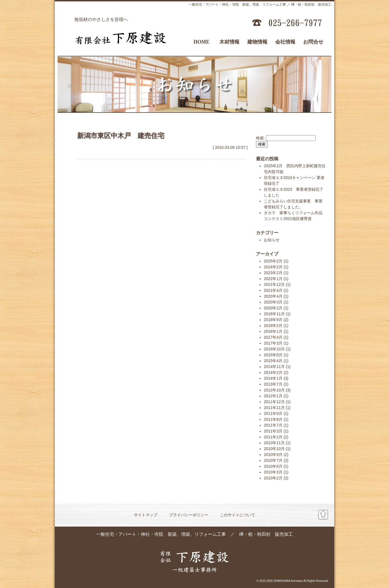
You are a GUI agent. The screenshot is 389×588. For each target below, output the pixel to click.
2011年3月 (273, 431)
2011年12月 (274, 402)
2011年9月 (273, 413)
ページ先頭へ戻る (323, 515)
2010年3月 (273, 472)
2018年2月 (273, 326)
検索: (260, 138)
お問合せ (313, 42)
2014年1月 (273, 378)
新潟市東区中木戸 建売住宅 (121, 136)
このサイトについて (238, 515)
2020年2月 (273, 308)
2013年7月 (273, 384)
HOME (202, 42)
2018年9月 (273, 320)
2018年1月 (273, 331)
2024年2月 (273, 267)
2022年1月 (273, 279)
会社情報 (285, 42)
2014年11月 (274, 367)
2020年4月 (273, 296)
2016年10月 (274, 349)
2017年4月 (273, 337)
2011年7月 (273, 425)
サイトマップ (146, 515)
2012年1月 (273, 396)
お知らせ (272, 240)
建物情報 (257, 42)
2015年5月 (273, 355)
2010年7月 (273, 460)
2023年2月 (273, 273)
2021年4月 (273, 290)
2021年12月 (274, 285)
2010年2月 (273, 478)
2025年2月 (273, 261)
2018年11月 (274, 314)
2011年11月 (274, 408)
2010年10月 (274, 449)
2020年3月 (273, 302)
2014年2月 (273, 372)
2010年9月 (273, 455)
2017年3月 (273, 343)
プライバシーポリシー (189, 515)
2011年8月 (273, 419)
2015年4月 (273, 361)
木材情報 (229, 42)
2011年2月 (273, 437)
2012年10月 (274, 390)
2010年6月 (273, 466)
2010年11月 (274, 443)
